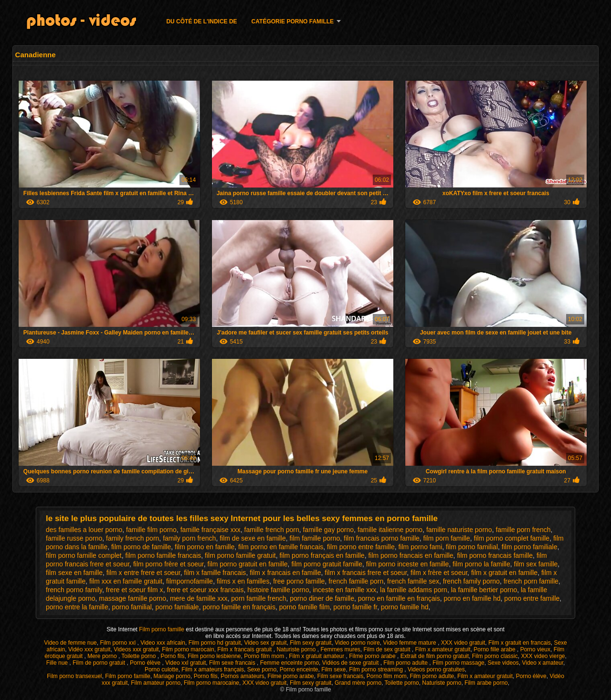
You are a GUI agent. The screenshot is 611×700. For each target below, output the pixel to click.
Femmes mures (340, 649)
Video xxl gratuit (185, 663)
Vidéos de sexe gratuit (351, 663)
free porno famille (299, 581)
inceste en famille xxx (344, 590)
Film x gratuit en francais (520, 643)
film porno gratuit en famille (248, 564)
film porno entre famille (361, 547)
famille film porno (151, 530)
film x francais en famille (285, 573)
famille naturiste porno (459, 530)
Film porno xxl (118, 643)
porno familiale (177, 607)
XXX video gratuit (463, 643)
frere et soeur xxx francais (205, 590)
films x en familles (243, 581)
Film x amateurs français (213, 669)
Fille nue (58, 663)
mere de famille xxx (199, 598)
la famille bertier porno (484, 590)
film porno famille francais (163, 555)
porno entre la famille (77, 607)
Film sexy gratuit (311, 643)
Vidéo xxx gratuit (90, 649)
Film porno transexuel (74, 676)
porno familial (132, 607)
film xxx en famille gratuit (126, 581)
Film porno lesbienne (214, 656)
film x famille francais (215, 573)
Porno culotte (162, 669)
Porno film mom (265, 656)
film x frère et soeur (439, 573)
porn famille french (258, 598)
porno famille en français (239, 607)
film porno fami (420, 547)
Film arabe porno (486, 683)
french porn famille (531, 581)
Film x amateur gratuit (443, 649)
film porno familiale (530, 547)
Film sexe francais (233, 663)
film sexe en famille (74, 573)
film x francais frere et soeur (366, 573)
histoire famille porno (278, 590)
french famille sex (413, 581)
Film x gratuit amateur (317, 656)
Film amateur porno (156, 683)
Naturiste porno (297, 649)
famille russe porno (74, 538)
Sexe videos (503, 663)
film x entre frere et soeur (143, 573)
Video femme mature (410, 643)
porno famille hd (405, 607)
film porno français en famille (322, 555)
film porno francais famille (495, 555)
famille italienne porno (390, 530)
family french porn (132, 538)
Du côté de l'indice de (201, 21)
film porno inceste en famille (408, 564)
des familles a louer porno (84, 530)
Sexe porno (262, 669)
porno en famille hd (472, 598)
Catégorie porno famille (293, 21)
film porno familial (472, 547)
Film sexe (333, 669)
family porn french (189, 538)
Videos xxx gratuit (136, 649)
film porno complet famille (511, 538)
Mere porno (103, 656)
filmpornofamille (190, 581)
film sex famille (536, 564)
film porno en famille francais (281, 547)
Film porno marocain (188, 649)
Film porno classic (495, 656)
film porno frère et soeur (169, 564)
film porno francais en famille (411, 555)
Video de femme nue (70, 643)
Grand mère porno (358, 683)
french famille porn (356, 581)
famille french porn (272, 530)
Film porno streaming (377, 669)
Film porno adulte (406, 663)
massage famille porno (132, 598)
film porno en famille (205, 547)
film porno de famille (141, 547)
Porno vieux (535, 649)
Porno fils (172, 656)
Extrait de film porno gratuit (435, 656)
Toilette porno (139, 656)
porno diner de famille (322, 598)
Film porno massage (458, 663)
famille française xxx (211, 530)
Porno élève (146, 663)
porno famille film (305, 607)
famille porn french (523, 530)
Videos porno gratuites (436, 669)
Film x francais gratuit (245, 649)
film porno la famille (481, 564)
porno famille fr (355, 607)
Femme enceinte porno (290, 663)
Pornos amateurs (242, 676)
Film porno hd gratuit (215, 643)
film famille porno (315, 538)
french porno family (74, 590)
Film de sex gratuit (387, 649)
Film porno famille (162, 629)
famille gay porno (328, 530)
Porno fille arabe (495, 649)
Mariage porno (172, 676)
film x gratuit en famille (504, 573)
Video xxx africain (163, 643)
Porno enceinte (299, 669)
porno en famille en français (399, 598)
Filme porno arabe (373, 656)
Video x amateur (543, 663)
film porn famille (447, 538)
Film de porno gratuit (100, 663)
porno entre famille (532, 598)
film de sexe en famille (253, 538)
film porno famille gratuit (240, 555)
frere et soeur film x (135, 590)
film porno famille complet (84, 555)
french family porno (471, 581)
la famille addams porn (414, 590)
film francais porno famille (382, 538)
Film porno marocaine (211, 683)
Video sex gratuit (265, 643)
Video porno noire (357, 643)
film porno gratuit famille (327, 564)
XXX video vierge (543, 656)
